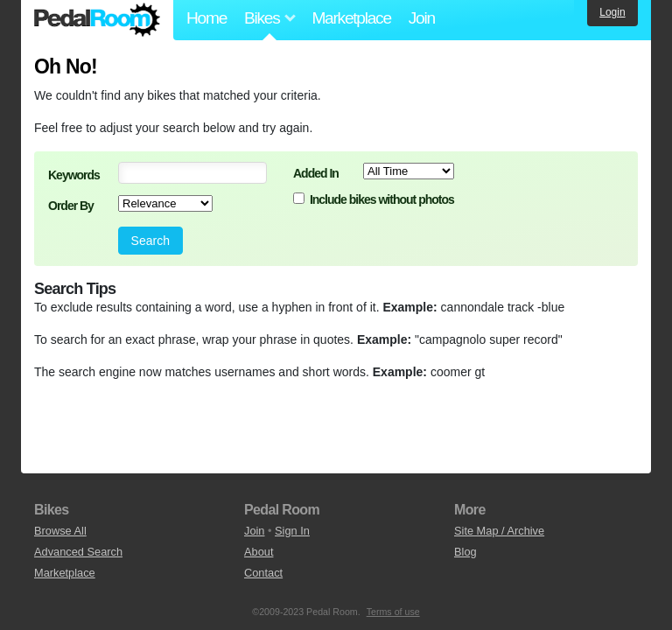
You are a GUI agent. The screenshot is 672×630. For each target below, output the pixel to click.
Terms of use (393, 612)
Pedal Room (97, 20)
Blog (465, 552)
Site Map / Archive (499, 531)
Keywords (74, 175)
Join (422, 18)
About (259, 552)
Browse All (60, 531)
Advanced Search (78, 552)
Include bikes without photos (382, 199)
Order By (71, 206)
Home (206, 18)
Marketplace (351, 18)
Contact (263, 573)
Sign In (292, 531)
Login (612, 12)
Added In (316, 173)
